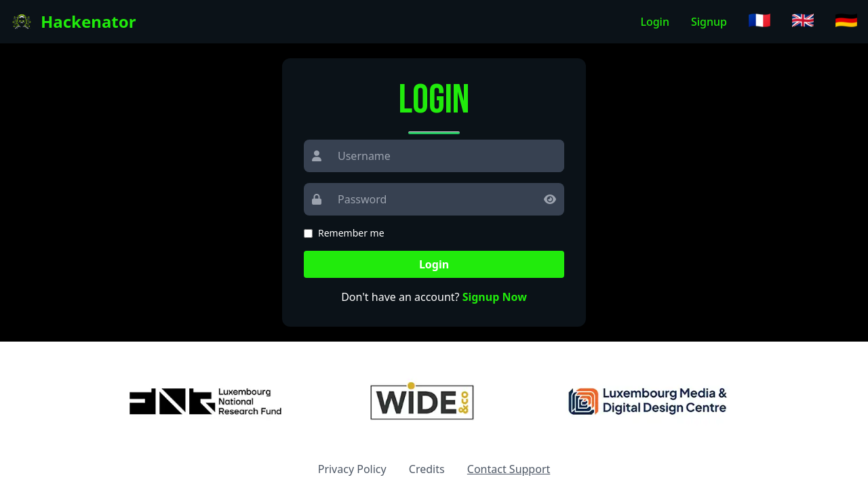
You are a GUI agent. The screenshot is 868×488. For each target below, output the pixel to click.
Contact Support (509, 469)
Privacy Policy (352, 469)
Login (655, 22)
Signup (709, 22)
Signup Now (495, 297)
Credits (427, 469)
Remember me (351, 233)
